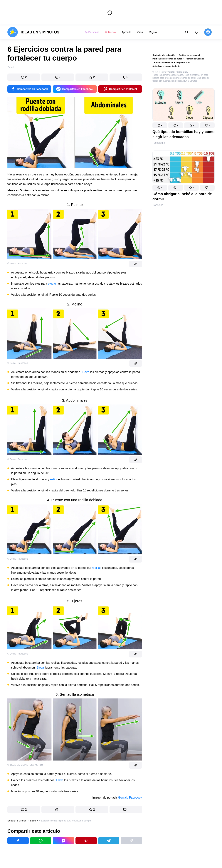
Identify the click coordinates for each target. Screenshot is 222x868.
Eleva (85, 372)
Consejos (158, 205)
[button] (160, 125)
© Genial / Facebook (18, 264)
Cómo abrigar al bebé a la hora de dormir (182, 197)
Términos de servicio (163, 62)
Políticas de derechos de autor (167, 59)
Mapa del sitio (183, 62)
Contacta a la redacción (164, 55)
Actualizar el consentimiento (166, 66)
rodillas (97, 568)
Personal (92, 32)
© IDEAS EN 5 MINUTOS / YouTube (25, 765)
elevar (52, 284)
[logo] (33, 32)
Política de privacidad (190, 55)
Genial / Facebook (130, 798)
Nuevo (110, 32)
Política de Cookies (195, 59)
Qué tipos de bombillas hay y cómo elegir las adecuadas (184, 134)
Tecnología (159, 143)
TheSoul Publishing (177, 72)
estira (54, 479)
